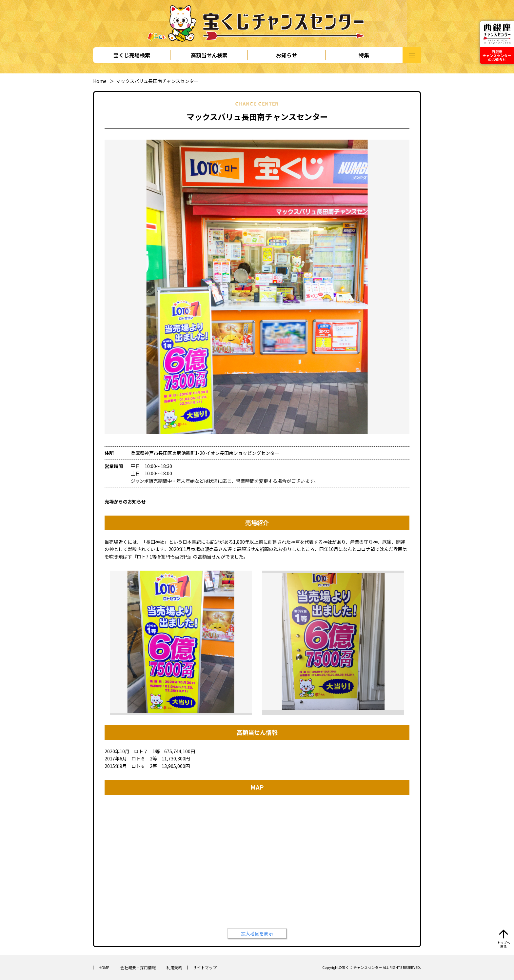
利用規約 (174, 967)
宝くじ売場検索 (132, 55)
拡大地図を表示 (257, 933)
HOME (104, 967)
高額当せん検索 (209, 55)
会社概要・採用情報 (138, 967)
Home (100, 81)
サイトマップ (205, 967)
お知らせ (287, 55)
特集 (364, 55)
